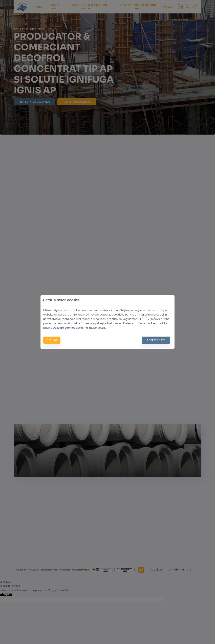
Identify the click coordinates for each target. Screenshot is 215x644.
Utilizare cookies (64, 328)
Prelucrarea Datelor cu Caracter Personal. (135, 323)
